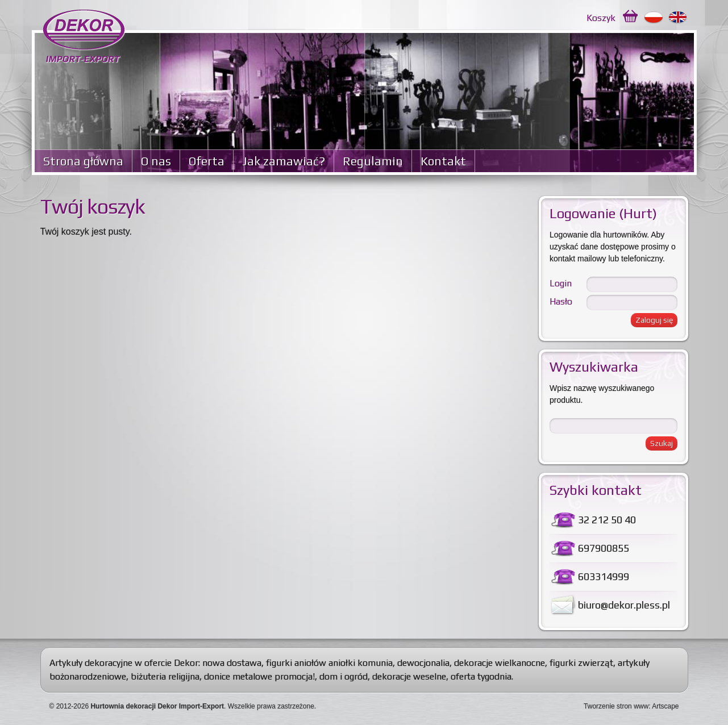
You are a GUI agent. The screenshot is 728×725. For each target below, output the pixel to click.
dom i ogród (344, 676)
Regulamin (373, 161)
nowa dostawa (232, 663)
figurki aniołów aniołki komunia (329, 663)
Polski (654, 18)
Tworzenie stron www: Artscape (631, 706)
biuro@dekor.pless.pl (624, 605)
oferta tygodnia (481, 676)
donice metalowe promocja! (259, 676)
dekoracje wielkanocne (500, 663)
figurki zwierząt (581, 663)
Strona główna (83, 161)
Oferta (207, 161)
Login (561, 283)
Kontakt (443, 161)
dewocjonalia (423, 663)
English (678, 18)
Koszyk (601, 18)
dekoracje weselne (409, 676)
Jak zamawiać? (284, 161)
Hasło (561, 301)
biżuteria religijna (165, 676)
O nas (156, 161)
